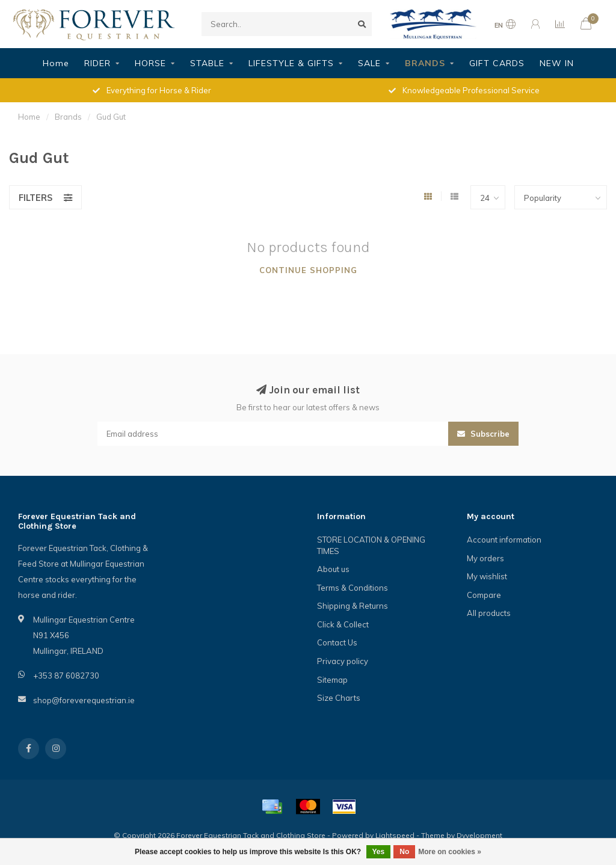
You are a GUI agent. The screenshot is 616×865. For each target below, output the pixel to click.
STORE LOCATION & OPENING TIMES (371, 545)
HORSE (150, 63)
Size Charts (339, 698)
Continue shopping (308, 270)
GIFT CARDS (497, 63)
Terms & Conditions (353, 588)
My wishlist (487, 576)
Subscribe (483, 434)
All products (489, 613)
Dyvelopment (479, 835)
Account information (504, 540)
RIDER (97, 63)
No (404, 852)
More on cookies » (450, 852)
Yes (379, 852)
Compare (484, 595)
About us (333, 569)
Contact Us (337, 642)
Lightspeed (395, 835)
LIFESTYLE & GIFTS (291, 63)
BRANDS (425, 63)
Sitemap (332, 680)
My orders (485, 558)
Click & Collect (343, 624)
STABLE (207, 63)
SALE (369, 63)
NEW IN (557, 63)
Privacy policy (343, 661)
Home (56, 63)
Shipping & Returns (353, 606)
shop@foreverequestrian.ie (84, 700)
